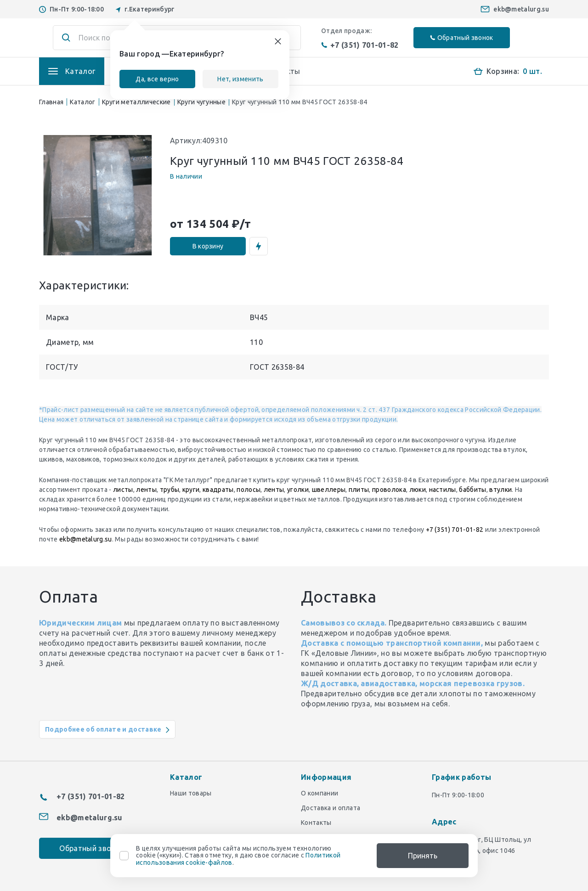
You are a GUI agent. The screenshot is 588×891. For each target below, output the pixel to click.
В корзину (208, 246)
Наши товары (191, 793)
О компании (319, 793)
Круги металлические (136, 102)
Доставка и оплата (331, 808)
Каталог (82, 102)
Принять (423, 856)
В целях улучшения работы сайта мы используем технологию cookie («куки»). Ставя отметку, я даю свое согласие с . (238, 856)
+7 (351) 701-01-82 (360, 45)
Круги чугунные (201, 102)
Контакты (316, 823)
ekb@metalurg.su (521, 9)
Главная (51, 102)
